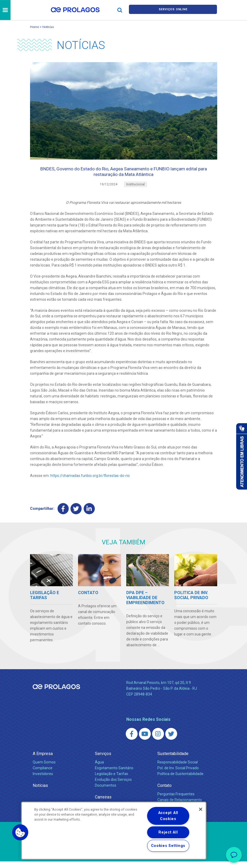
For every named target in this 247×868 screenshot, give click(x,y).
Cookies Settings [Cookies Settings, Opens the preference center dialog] (168, 846)
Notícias (48, 27)
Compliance (43, 775)
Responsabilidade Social (178, 769)
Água (99, 769)
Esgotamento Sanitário (114, 775)
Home (35, 27)
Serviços (103, 760)
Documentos (106, 792)
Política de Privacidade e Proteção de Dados (124, 860)
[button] (20, 832)
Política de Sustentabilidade (180, 780)
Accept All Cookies (168, 816)
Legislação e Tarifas (112, 780)
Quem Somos (44, 769)
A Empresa (43, 760)
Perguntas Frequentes (176, 801)
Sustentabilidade (173, 760)
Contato (164, 792)
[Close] (201, 809)
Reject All (168, 832)
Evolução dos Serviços (113, 786)
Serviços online (173, 10)
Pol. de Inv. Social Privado (178, 775)
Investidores (43, 780)
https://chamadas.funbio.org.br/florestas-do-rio (90, 481)
